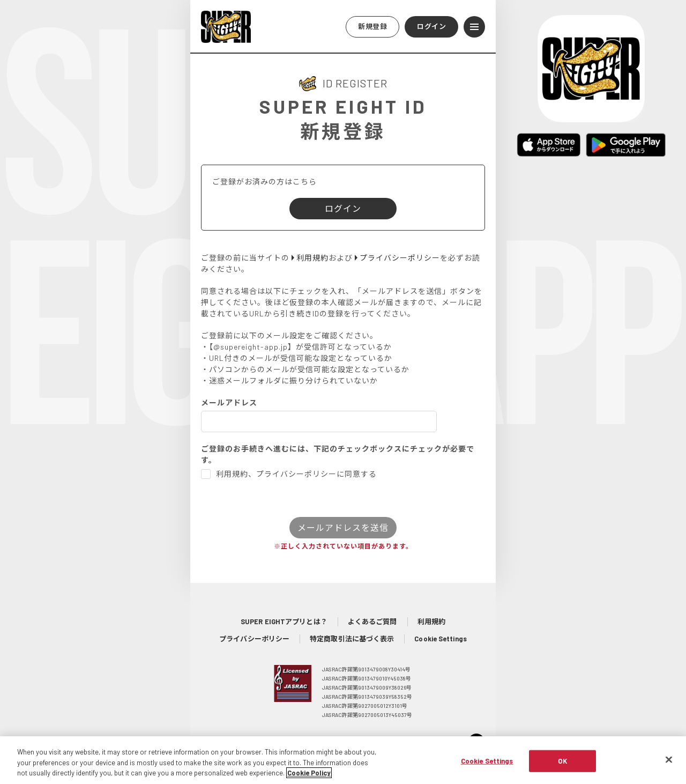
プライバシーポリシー (254, 639)
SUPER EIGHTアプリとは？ (284, 622)
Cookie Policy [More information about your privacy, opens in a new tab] (309, 778)
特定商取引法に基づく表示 (352, 639)
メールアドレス (229, 402)
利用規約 (431, 622)
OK (562, 766)
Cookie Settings (441, 639)
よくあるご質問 (372, 622)
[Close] (669, 764)
